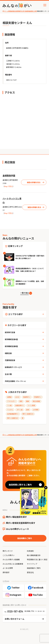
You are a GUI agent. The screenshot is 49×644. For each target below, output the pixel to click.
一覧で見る (24, 293)
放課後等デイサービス (13, 367)
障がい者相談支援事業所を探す (21, 523)
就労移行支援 (10, 332)
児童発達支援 (10, 360)
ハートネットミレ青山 (12, 200)
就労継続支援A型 (11, 339)
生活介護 (8, 374)
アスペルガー (11, 401)
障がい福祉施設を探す (16, 517)
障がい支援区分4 (28, 414)
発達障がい (27, 397)
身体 (28, 410)
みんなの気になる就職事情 (13, 564)
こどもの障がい (9, 555)
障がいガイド (8, 551)
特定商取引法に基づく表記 (37, 559)
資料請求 (6, 572)
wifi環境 (36, 410)
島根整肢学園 (9, 175)
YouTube (38, 595)
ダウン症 (20, 410)
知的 (21, 401)
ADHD (17, 397)
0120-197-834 (15, 611)
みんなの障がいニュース (17, 529)
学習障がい (38, 397)
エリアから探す (16, 314)
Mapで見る (8, 186)
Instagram (16, 595)
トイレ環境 (31, 405)
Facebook (38, 588)
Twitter (15, 588)
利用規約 (30, 551)
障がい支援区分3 (13, 418)
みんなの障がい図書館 (11, 559)
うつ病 (9, 405)
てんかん (10, 410)
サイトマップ (32, 564)
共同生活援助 (16, 381)
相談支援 (8, 353)
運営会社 (30, 572)
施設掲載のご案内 (25, 538)
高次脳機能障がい (13, 414)
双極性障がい (20, 405)
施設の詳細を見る (34, 182)
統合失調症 (36, 401)
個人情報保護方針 (34, 555)
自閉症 (9, 397)
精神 (28, 401)
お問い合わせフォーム (15, 619)
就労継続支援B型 (11, 346)
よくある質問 (8, 568)
